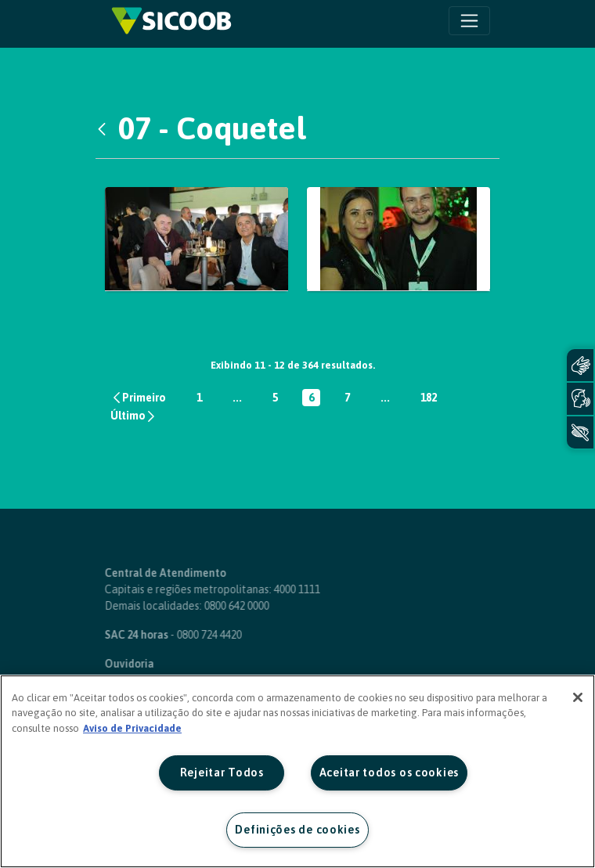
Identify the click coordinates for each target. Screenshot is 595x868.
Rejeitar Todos (222, 773)
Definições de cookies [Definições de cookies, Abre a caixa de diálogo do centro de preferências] (297, 830)
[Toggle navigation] (469, 21)
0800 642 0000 (212, 606)
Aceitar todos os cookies (389, 773)
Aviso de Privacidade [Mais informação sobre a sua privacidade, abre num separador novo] (132, 728)
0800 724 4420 (184, 635)
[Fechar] (578, 697)
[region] (297, 771)
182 (432, 399)
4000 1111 (272, 589)
